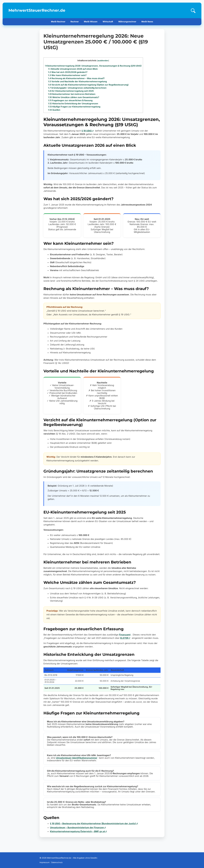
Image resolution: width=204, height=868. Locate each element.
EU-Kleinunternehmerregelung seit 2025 (71, 91)
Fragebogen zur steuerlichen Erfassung (70, 100)
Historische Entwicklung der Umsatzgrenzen (73, 104)
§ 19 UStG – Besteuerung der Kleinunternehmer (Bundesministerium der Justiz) (93, 824)
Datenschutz (57, 862)
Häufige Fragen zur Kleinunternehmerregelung (74, 107)
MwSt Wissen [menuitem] (91, 22)
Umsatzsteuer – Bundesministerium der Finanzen (77, 828)
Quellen (54, 110)
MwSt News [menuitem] (147, 22)
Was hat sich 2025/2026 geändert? (68, 72)
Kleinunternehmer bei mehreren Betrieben (72, 94)
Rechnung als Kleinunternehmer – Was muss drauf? (76, 78)
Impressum (45, 862)
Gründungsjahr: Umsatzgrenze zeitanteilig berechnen (77, 88)
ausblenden (103, 61)
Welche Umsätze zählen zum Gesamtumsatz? (74, 97)
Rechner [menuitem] (75, 22)
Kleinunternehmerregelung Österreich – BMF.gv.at (77, 831)
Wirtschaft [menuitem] (108, 22)
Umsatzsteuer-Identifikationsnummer (77, 758)
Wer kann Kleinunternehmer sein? (67, 75)
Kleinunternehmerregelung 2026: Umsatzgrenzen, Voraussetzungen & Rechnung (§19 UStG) (93, 66)
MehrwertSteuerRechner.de (37, 10)
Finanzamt (125, 635)
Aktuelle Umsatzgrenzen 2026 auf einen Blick (73, 69)
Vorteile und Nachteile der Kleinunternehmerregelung (77, 81)
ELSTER (124, 638)
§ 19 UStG (87, 131)
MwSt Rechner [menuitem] (58, 22)
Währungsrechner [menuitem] (127, 22)
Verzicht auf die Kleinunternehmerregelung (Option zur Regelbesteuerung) (88, 85)
